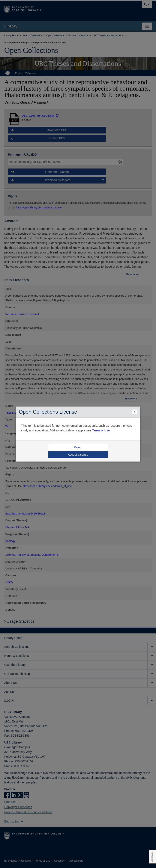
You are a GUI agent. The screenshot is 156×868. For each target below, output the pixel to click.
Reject (78, 447)
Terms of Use (101, 430)
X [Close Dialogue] (135, 412)
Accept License (78, 455)
